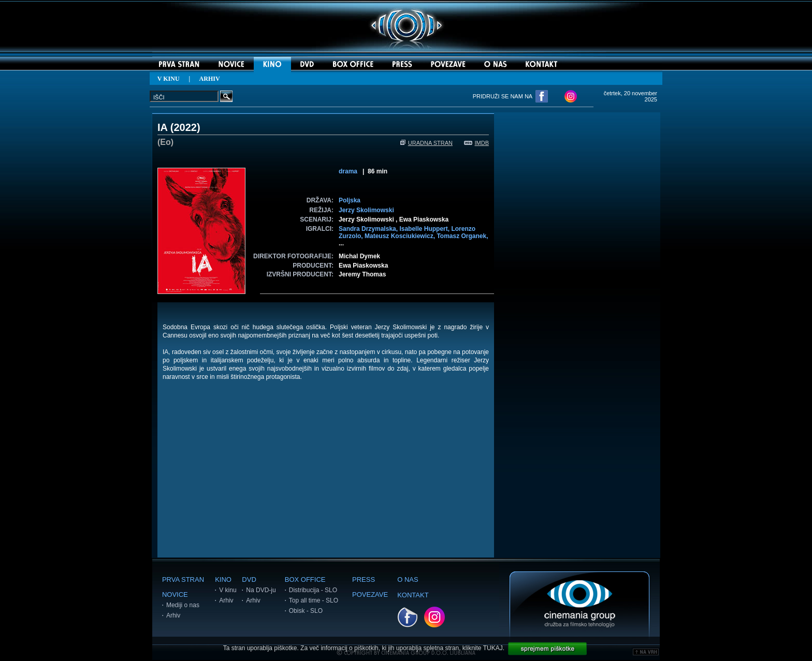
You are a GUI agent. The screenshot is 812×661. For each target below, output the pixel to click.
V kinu (228, 590)
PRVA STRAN (183, 579)
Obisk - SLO (306, 611)
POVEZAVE (370, 594)
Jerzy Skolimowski (366, 210)
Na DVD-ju (261, 590)
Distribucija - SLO (313, 590)
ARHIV (210, 79)
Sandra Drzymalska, (369, 229)
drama (348, 171)
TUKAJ (493, 648)
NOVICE (175, 594)
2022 (185, 127)
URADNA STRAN (426, 143)
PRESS (364, 579)
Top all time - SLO (314, 600)
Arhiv (173, 615)
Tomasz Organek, (462, 236)
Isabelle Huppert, (425, 229)
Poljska (350, 200)
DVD (249, 579)
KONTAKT (413, 595)
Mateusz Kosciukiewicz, (401, 236)
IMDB (477, 143)
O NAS (408, 579)
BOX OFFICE (305, 579)
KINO (223, 579)
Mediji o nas (183, 605)
